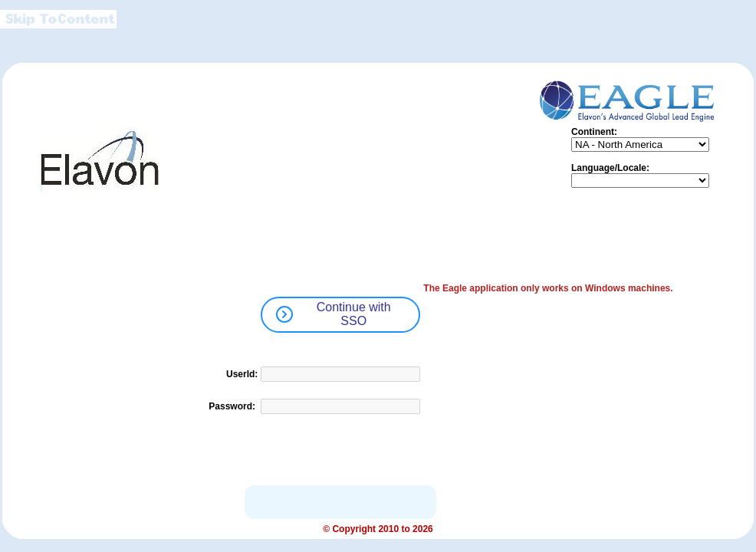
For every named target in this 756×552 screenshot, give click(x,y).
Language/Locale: (610, 168)
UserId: (242, 374)
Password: (233, 406)
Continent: (594, 132)
